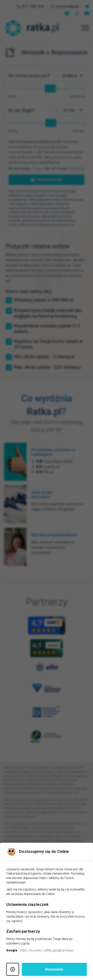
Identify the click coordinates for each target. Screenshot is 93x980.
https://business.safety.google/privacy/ (47, 950)
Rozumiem (54, 969)
